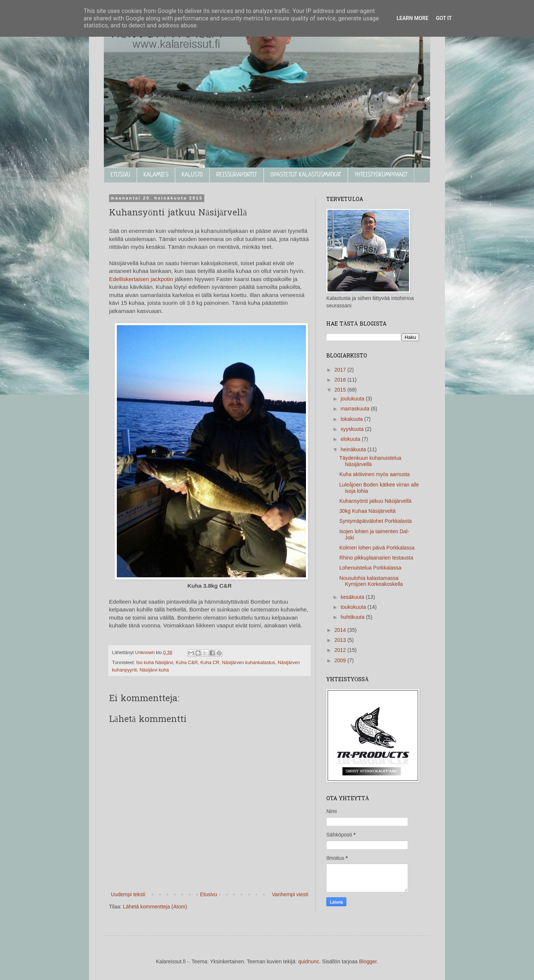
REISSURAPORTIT (237, 175)
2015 (341, 390)
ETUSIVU (120, 175)
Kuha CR (210, 663)
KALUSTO (192, 175)
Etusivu (208, 894)
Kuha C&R (187, 663)
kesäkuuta (353, 597)
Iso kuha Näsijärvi (154, 663)
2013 (341, 640)
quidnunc (309, 961)
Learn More (412, 18)
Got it (444, 18)
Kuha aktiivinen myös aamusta (375, 474)
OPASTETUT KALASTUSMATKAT (306, 175)
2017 (341, 370)
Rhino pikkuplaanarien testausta (376, 558)
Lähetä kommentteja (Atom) (155, 907)
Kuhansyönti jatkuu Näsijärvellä (375, 501)
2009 (341, 660)
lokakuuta (352, 419)
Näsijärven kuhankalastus (248, 663)
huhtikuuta (353, 617)
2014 (341, 630)
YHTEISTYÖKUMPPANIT (381, 175)
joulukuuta (353, 399)
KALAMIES (156, 175)
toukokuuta (354, 607)
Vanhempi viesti (290, 894)
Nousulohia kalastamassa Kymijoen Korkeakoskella (371, 581)
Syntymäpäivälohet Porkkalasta (375, 521)
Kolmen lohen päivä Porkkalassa (377, 548)
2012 (341, 650)
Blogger (368, 961)
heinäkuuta (354, 449)
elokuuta (351, 439)
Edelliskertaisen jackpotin (141, 279)
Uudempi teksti (128, 894)
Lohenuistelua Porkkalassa (370, 568)
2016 (341, 380)
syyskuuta (353, 429)
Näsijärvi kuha (154, 670)
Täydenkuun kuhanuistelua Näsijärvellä (370, 461)
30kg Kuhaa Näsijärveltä (367, 511)
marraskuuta (356, 409)
